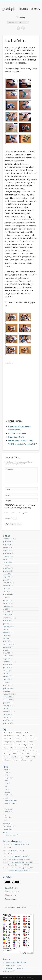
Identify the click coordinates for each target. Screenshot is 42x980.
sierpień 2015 (7, 621)
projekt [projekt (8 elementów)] (6, 751)
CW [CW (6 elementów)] (11, 739)
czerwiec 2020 (7, 562)
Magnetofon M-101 (18, 850)
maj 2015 (6, 630)
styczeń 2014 (7, 653)
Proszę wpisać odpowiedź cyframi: (16, 513)
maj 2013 (6, 673)
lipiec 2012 (6, 703)
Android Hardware (11, 801)
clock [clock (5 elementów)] (5, 739)
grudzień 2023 (7, 542)
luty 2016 (6, 609)
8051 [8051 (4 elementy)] (11, 733)
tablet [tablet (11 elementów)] (6, 757)
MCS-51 (7, 783)
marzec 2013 (7, 679)
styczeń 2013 (7, 685)
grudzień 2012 (7, 688)
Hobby (5, 832)
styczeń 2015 (7, 641)
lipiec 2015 (6, 624)
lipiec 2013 (6, 668)
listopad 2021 (7, 556)
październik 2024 (8, 539)
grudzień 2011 (7, 723)
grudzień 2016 (7, 594)
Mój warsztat (7, 824)
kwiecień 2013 (7, 676)
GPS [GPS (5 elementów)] (25, 742)
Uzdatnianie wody (9, 971)
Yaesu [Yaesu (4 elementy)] (16, 760)
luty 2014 (6, 650)
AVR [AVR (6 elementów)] (24, 736)
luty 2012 (6, 717)
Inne (4, 815)
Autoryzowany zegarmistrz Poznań (14, 962)
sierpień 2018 (7, 571)
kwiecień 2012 (7, 711)
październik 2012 (8, 694)
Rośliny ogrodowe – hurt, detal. (13, 968)
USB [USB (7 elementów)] (28, 757)
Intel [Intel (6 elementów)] (19, 745)
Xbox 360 (8, 818)
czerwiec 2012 (7, 706)
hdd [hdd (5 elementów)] (31, 742)
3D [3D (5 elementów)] (5, 733)
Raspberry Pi (9, 778)
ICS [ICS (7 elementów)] (14, 745)
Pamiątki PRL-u (8, 829)
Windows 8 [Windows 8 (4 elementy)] (7, 760)
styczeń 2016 (7, 612)
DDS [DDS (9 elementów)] (17, 739)
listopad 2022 (7, 550)
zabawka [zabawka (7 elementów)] (24, 760)
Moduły (7, 792)
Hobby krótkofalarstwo (12, 835)
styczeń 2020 (7, 568)
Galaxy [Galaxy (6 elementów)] (35, 739)
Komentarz (10, 470)
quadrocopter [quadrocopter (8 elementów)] (16, 751)
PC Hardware (9, 809)
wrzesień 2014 (7, 647)
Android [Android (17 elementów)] (18, 733)
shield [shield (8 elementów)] (21, 754)
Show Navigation (34, 20)
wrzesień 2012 (7, 697)
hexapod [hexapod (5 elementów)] (7, 745)
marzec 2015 (7, 635)
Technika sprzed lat (9, 826)
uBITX (10, 847)
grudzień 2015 (7, 615)
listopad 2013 (7, 659)
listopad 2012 (7, 691)
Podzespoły (9, 795)
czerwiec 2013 (7, 670)
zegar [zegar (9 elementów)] (31, 760)
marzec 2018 (7, 574)
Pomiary (8, 789)
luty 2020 (6, 565)
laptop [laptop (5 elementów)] (26, 745)
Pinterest (23, 28)
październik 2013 (8, 662)
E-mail (8, 495)
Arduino (8, 772)
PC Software (9, 812)
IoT (6, 786)
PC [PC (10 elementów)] (32, 748)
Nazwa (8, 489)
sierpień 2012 (7, 700)
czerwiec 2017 (7, 583)
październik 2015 (8, 618)
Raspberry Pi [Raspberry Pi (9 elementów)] (27, 751)
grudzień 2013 (7, 656)
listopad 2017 (7, 577)
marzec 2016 (7, 606)
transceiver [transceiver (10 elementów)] (14, 757)
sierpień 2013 (7, 665)
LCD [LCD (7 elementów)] (33, 745)
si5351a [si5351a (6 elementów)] (29, 754)
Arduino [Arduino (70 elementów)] (26, 733)
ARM (6, 781)
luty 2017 (6, 591)
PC (4, 806)
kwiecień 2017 (7, 586)
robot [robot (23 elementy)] (36, 751)
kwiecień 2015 (7, 632)
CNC (6, 820)
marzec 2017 (7, 589)
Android (5, 798)
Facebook (18, 28)
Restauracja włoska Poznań (12, 965)
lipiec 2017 (6, 580)
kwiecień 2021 (7, 559)
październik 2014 (8, 644)
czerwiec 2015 (7, 627)
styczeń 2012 (7, 720)
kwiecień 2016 (7, 603)
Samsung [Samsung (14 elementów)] (7, 754)
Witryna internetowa (10, 503)
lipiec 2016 (6, 600)
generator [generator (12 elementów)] (18, 742)
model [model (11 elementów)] (18, 748)
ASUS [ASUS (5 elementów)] (17, 736)
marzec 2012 (7, 714)
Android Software (11, 803)
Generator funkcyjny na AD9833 (18, 844)
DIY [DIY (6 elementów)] (23, 739)
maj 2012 (6, 709)
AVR (6, 775)
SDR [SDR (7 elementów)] (14, 754)
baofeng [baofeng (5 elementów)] (31, 736)
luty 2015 (6, 638)
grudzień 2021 (7, 553)
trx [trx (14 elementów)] (22, 757)
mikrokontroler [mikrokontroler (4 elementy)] (9, 748)
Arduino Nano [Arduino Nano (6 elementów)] (8, 736)
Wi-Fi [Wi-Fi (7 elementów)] (34, 757)
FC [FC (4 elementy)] (29, 739)
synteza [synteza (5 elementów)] (37, 754)
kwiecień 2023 (7, 547)
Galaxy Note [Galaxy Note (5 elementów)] (8, 742)
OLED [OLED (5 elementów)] (26, 748)
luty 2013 (6, 682)
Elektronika (6, 770)
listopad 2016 (7, 597)
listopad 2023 (7, 545)
